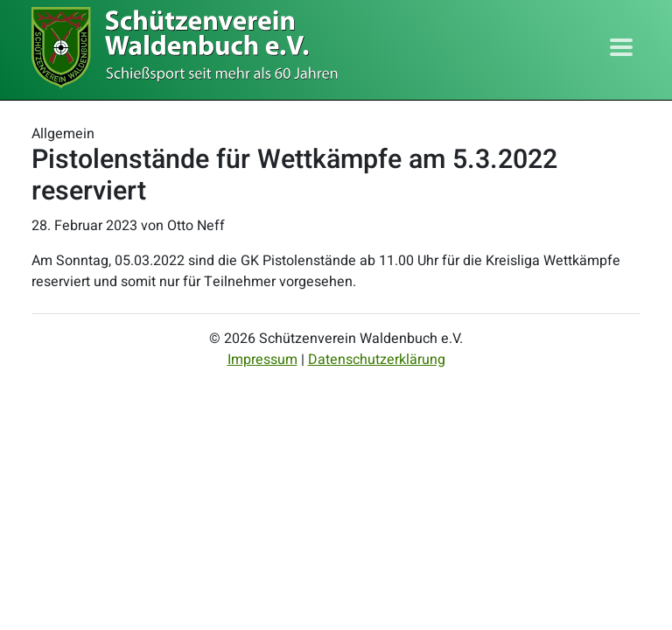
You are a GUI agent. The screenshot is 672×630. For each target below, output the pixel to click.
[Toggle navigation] (621, 47)
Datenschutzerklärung (377, 360)
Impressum (262, 360)
